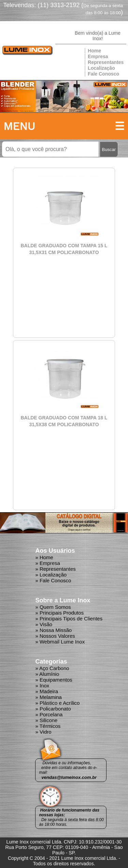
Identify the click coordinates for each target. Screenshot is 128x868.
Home (94, 51)
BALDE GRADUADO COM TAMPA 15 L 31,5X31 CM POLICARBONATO (64, 249)
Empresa (98, 56)
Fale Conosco (103, 74)
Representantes (106, 62)
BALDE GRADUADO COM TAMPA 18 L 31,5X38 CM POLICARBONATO (64, 421)
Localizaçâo (101, 68)
